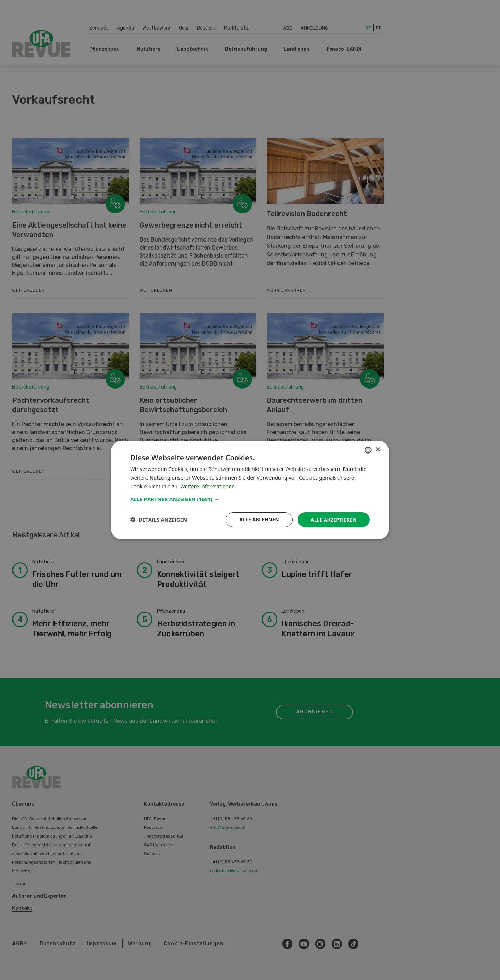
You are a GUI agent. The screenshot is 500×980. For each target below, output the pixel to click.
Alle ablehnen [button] (257, 519)
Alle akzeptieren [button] (333, 519)
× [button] (378, 450)
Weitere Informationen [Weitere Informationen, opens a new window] (208, 486)
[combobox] (368, 450)
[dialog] (250, 490)
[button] (250, 499)
